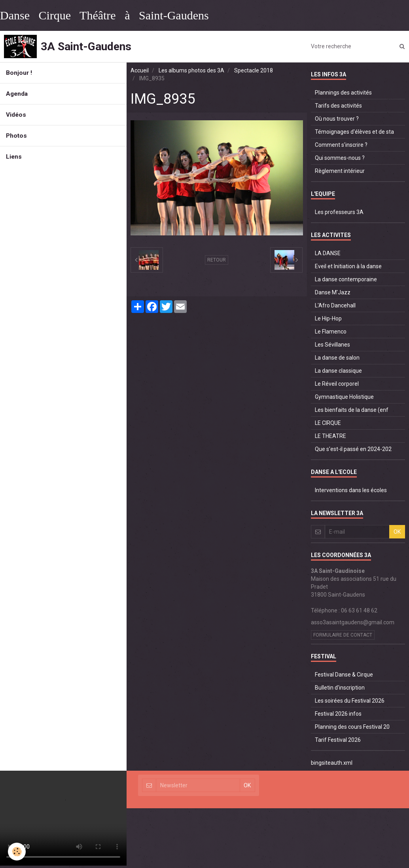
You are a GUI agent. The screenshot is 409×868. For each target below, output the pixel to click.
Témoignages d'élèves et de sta (354, 132)
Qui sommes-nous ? (340, 158)
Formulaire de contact (343, 635)
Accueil (140, 70)
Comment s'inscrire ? (341, 145)
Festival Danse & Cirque (344, 675)
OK (397, 532)
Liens (14, 157)
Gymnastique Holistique (344, 397)
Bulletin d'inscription (340, 688)
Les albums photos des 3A (191, 70)
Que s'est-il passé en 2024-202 (353, 449)
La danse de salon (337, 358)
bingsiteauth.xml (332, 763)
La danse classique (338, 371)
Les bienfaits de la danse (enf (352, 410)
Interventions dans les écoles (351, 490)
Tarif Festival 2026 (338, 740)
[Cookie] (17, 852)
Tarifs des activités (338, 106)
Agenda (17, 94)
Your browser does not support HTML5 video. (63, 818)
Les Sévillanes (332, 345)
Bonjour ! (19, 73)
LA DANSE (328, 253)
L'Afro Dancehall (335, 305)
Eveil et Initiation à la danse (348, 266)
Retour (217, 260)
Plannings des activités (343, 93)
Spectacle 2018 (254, 70)
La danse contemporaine (346, 279)
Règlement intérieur (340, 171)
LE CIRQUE (328, 423)
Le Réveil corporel (337, 384)
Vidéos (16, 115)
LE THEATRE (330, 436)
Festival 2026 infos (338, 714)
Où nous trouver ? (337, 119)
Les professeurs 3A (339, 212)
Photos (16, 136)
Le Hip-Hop (328, 318)
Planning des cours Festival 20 (352, 727)
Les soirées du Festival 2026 (350, 701)
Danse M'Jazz (333, 292)
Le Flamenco (331, 332)
